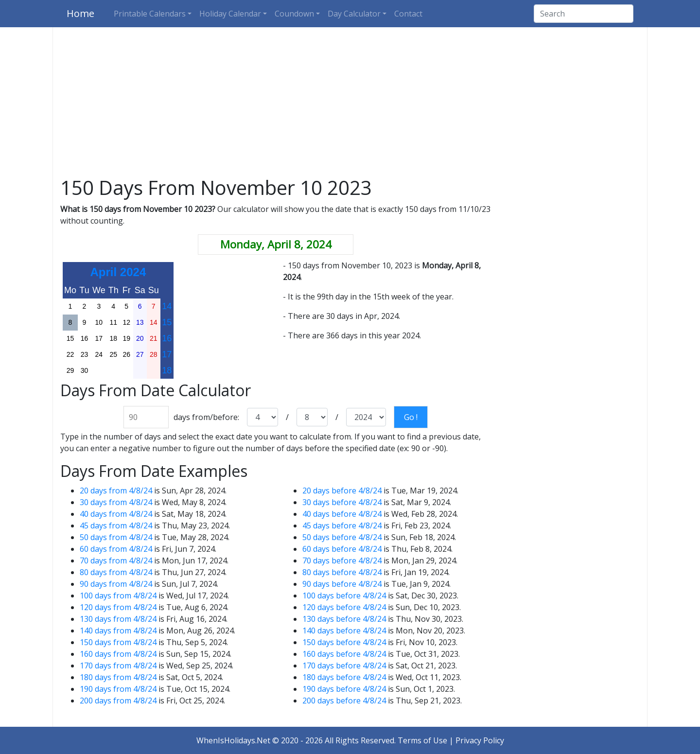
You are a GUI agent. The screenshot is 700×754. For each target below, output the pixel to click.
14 (167, 306)
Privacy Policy (480, 740)
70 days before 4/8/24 (342, 561)
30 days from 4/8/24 (116, 502)
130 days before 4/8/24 (344, 619)
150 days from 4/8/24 (118, 642)
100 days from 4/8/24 (118, 596)
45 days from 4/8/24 (116, 526)
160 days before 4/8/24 (344, 654)
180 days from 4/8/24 (118, 677)
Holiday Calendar (230, 14)
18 (167, 370)
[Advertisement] (350, 104)
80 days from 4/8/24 (116, 572)
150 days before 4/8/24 (344, 642)
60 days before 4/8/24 (342, 549)
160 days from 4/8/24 (118, 654)
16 (167, 338)
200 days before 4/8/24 (344, 701)
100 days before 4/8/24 (344, 596)
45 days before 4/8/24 (342, 526)
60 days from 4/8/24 (116, 549)
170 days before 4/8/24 (344, 666)
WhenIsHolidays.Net (233, 740)
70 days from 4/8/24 (116, 561)
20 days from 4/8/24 (116, 491)
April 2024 (118, 272)
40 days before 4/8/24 (342, 514)
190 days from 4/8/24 (118, 689)
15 (167, 322)
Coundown (294, 14)
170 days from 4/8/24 (118, 666)
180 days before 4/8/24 (344, 677)
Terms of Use (422, 740)
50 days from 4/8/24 (116, 537)
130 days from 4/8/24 (118, 619)
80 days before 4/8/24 (342, 572)
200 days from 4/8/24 (118, 701)
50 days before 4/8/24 (342, 537)
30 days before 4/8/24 (342, 502)
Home (80, 13)
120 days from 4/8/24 (118, 607)
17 (167, 354)
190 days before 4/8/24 (344, 689)
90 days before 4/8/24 (342, 584)
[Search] (584, 14)
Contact (408, 14)
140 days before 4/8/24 (344, 631)
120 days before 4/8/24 (344, 607)
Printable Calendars (150, 14)
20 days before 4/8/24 (342, 491)
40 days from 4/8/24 (116, 514)
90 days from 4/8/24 (116, 584)
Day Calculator (354, 14)
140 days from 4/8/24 (118, 631)
